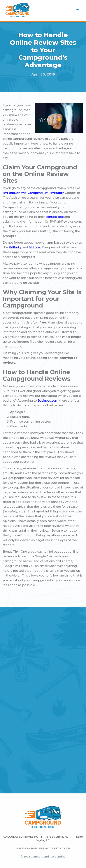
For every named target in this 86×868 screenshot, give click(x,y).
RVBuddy (57, 193)
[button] (78, 10)
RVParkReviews (15, 193)
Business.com (48, 401)
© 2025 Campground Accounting (43, 857)
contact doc (55, 217)
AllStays (35, 247)
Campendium (38, 193)
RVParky (15, 247)
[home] (17, 10)
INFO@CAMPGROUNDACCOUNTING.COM (43, 848)
